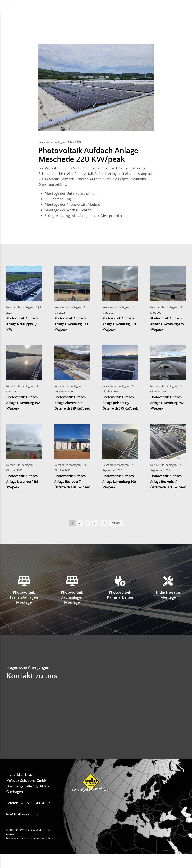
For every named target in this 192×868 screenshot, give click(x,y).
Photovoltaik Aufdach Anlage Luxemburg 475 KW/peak (168, 325)
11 (104, 535)
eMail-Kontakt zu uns (26, 828)
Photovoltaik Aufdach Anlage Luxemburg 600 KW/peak (120, 488)
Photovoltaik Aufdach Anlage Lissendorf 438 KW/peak (24, 488)
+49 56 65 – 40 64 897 (37, 817)
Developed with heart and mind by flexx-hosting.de (30, 852)
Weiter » (116, 535)
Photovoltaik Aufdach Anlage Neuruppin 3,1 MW (24, 325)
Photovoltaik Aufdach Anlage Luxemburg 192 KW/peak (24, 404)
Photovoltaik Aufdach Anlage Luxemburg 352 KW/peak (168, 404)
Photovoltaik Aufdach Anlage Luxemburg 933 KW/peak (72, 325)
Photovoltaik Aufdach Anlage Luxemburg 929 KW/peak (120, 325)
